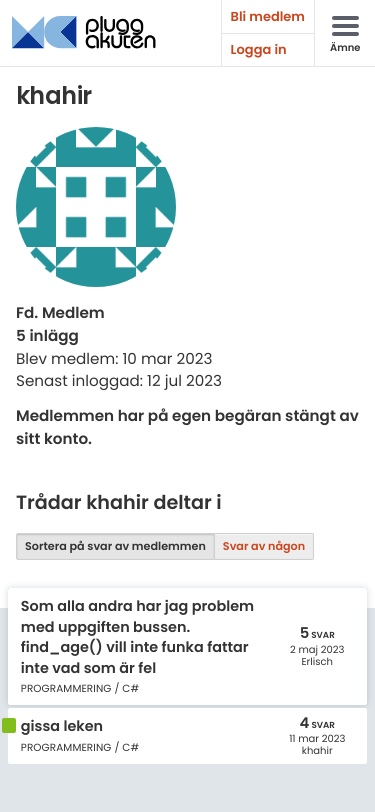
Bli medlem (268, 16)
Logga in (259, 49)
